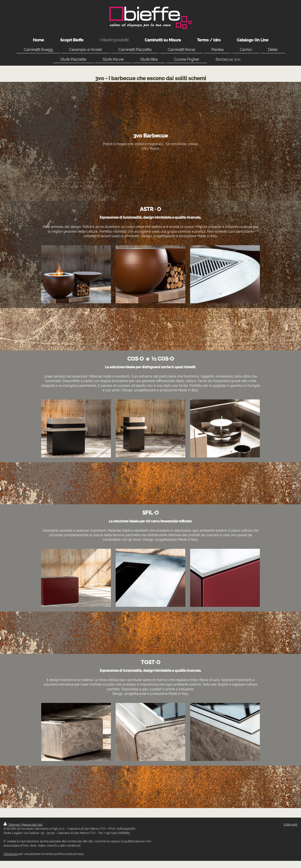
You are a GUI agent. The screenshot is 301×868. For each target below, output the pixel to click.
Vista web (290, 824)
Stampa (12, 825)
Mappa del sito (32, 825)
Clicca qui (11, 854)
